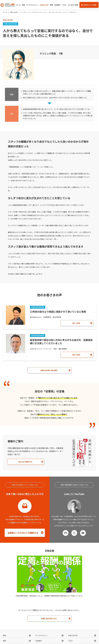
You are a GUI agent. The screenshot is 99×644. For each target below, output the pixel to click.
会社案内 (39, 641)
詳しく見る (80, 323)
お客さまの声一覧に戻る (49, 371)
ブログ (70, 641)
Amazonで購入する (23, 462)
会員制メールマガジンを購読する (23, 533)
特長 (4, 636)
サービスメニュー (42, 636)
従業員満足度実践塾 (11, 24)
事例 (4, 641)
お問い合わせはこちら (49, 619)
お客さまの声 (73, 636)
